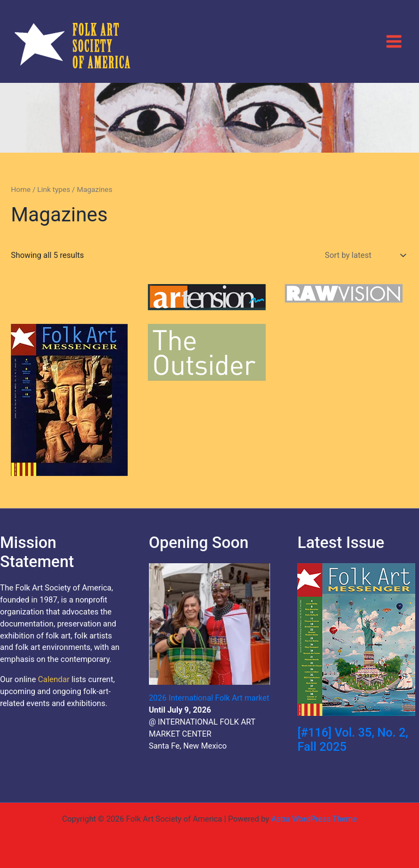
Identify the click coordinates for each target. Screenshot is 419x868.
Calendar (53, 679)
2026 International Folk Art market (209, 698)
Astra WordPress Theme (314, 819)
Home (21, 189)
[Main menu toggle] (394, 41)
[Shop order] (364, 255)
